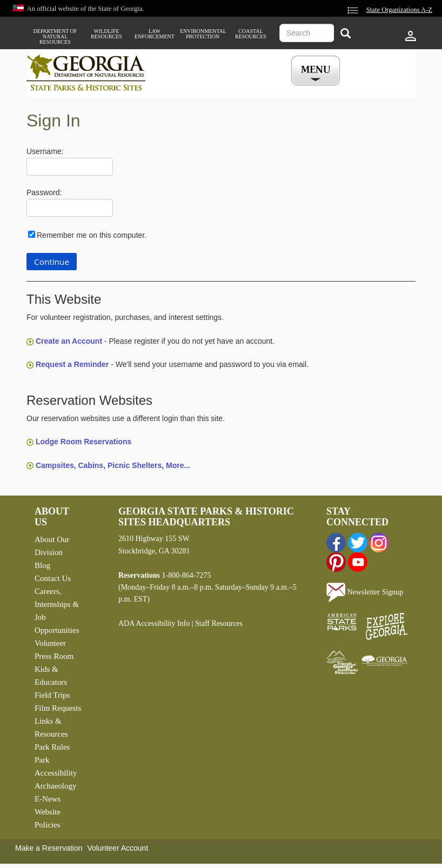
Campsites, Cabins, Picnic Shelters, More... (113, 465)
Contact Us (53, 578)
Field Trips (52, 695)
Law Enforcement (155, 34)
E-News (48, 799)
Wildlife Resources (106, 34)
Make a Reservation (49, 848)
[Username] (70, 167)
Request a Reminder (72, 364)
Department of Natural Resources (55, 37)
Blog (42, 565)
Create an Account (69, 341)
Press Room (54, 656)
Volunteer (50, 643)
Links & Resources (51, 727)
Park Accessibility (56, 766)
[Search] (346, 34)
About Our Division (52, 546)
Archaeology (55, 786)
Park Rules (52, 747)
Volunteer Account (118, 848)
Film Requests (58, 708)
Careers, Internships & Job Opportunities (57, 611)
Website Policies (48, 818)
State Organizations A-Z (399, 10)
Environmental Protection (203, 34)
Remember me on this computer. (92, 235)
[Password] (70, 208)
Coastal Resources (251, 34)
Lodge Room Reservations (83, 442)
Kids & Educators (51, 676)
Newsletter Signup (365, 592)
